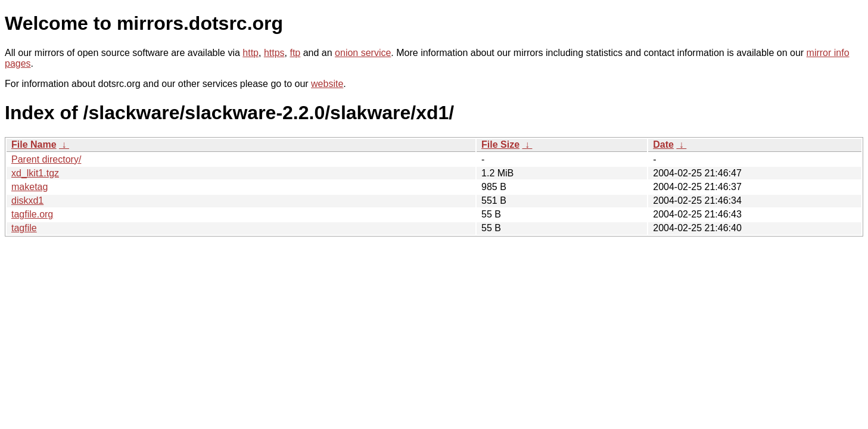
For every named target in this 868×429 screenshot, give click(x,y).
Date (663, 144)
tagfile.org (32, 214)
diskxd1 (27, 200)
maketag (29, 187)
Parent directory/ (46, 159)
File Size (500, 144)
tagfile (24, 228)
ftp (295, 53)
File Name (34, 144)
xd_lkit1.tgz (35, 173)
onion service (363, 53)
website (327, 84)
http (251, 53)
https (274, 53)
